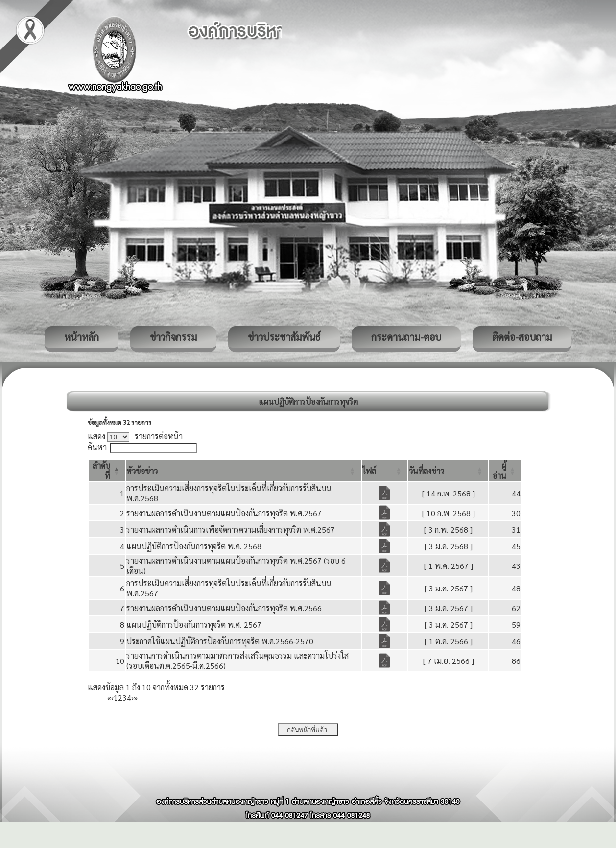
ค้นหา (97, 447)
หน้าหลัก (82, 337)
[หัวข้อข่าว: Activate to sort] (243, 471)
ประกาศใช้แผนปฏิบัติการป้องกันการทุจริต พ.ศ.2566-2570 (220, 641)
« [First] (109, 697)
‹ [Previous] (112, 697)
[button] (142, 471)
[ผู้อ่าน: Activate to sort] (505, 471)
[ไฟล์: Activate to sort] (385, 471)
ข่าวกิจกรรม (173, 337)
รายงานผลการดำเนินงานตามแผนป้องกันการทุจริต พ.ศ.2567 (224, 513)
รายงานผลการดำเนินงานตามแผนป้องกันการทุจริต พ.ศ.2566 (224, 608)
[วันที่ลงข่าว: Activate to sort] (449, 471)
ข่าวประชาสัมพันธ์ (284, 337)
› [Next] (132, 697)
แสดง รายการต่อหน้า (135, 436)
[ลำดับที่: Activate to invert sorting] (107, 471)
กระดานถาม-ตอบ (406, 337)
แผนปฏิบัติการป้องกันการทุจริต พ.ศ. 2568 (194, 546)
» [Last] (136, 697)
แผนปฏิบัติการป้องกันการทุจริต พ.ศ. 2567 (194, 624)
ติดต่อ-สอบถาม (522, 337)
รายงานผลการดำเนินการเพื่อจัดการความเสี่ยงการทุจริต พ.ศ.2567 (231, 530)
